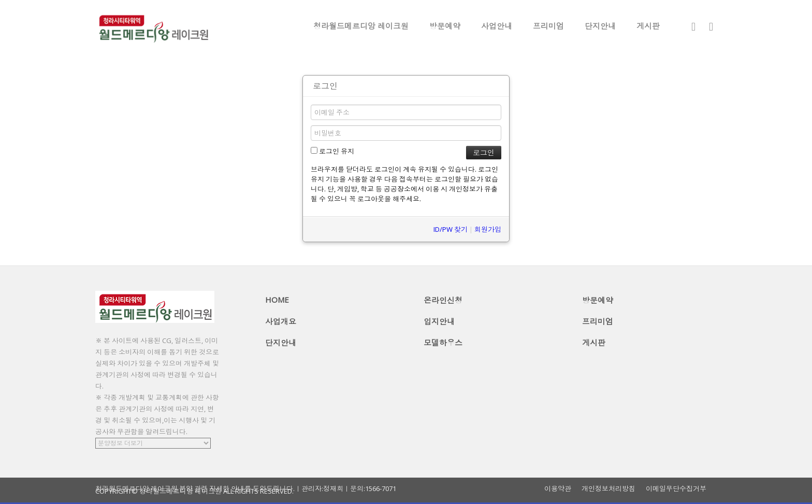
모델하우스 (443, 343)
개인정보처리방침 (608, 489)
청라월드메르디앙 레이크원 (361, 26)
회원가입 (488, 229)
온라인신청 (443, 300)
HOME (277, 300)
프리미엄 (548, 26)
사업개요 (281, 321)
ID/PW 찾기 (451, 229)
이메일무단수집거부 (676, 489)
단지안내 (600, 26)
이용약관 (558, 489)
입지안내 (439, 321)
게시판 (648, 26)
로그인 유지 (332, 151)
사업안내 (497, 26)
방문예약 (445, 26)
